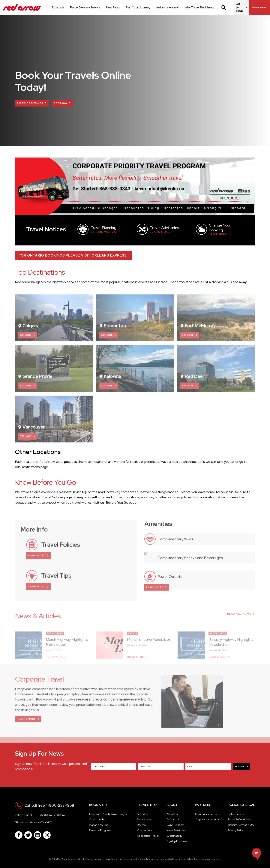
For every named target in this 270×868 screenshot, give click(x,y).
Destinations (30, 467)
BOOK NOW (60, 103)
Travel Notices (53, 497)
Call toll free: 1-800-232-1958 (49, 805)
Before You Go (117, 502)
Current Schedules (30, 103)
